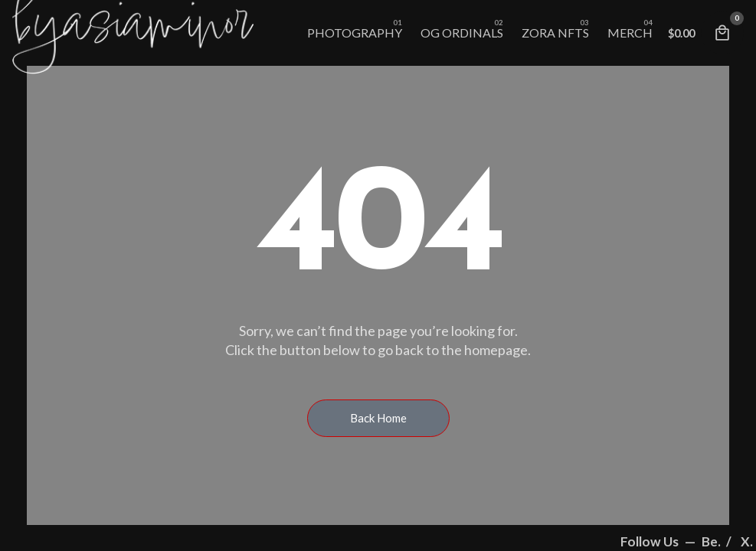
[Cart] (722, 33)
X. (747, 541)
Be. (712, 541)
